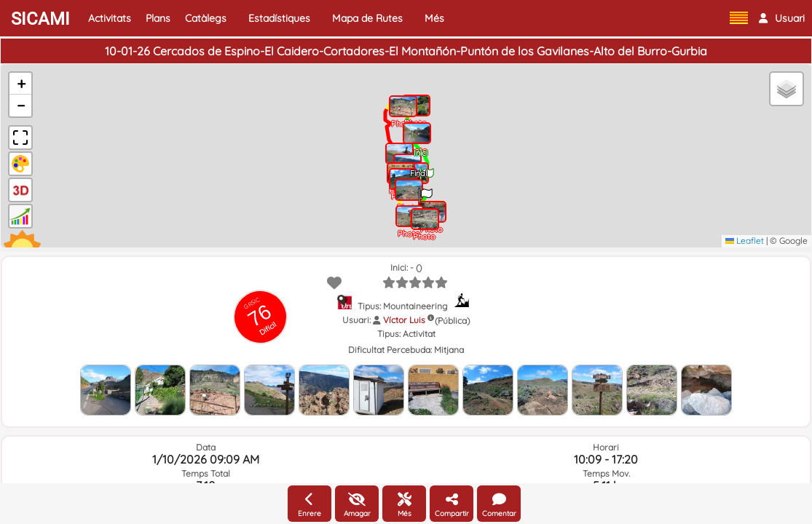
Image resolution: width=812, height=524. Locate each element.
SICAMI (40, 19)
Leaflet (745, 241)
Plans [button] (158, 18)
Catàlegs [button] (206, 18)
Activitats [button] (110, 18)
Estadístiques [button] (279, 18)
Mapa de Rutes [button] (367, 18)
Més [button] (434, 18)
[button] (782, 18)
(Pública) (452, 321)
